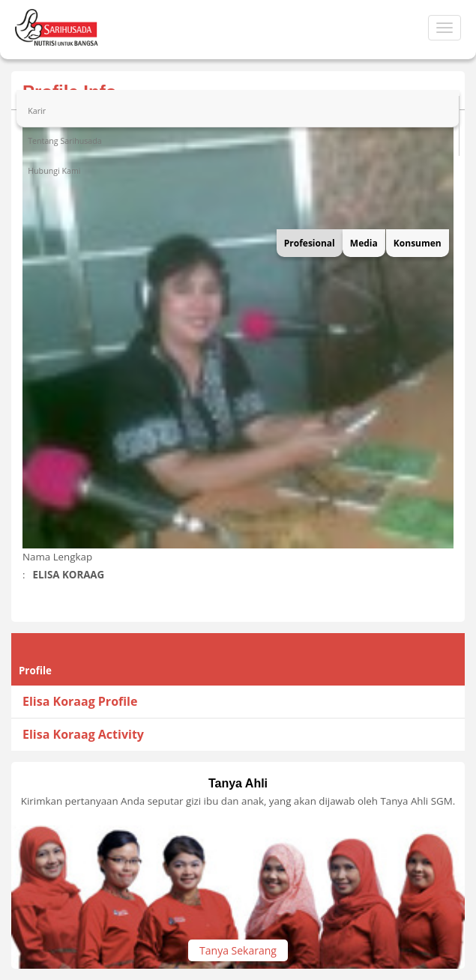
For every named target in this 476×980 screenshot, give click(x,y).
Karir (37, 111)
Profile (35, 671)
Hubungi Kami (54, 171)
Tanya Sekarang (238, 950)
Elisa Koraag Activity (83, 734)
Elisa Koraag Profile (80, 701)
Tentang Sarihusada (65, 141)
